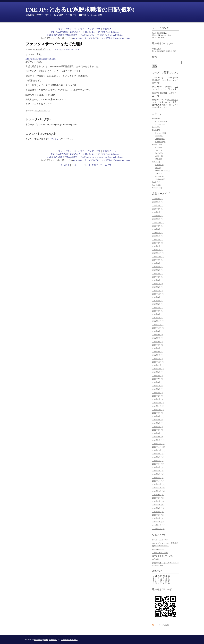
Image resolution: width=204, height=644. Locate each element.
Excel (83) (159, 153)
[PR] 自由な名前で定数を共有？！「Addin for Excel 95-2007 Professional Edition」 (86, 35)
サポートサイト (44, 15)
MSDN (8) (159, 156)
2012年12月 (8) (158, 403)
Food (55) (156, 127)
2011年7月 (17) (158, 461)
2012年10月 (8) (158, 409)
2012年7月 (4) (158, 420)
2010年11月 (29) (159, 488)
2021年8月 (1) (158, 229)
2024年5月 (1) (158, 205)
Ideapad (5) (159, 136)
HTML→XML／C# (160, 540)
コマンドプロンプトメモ (162, 556)
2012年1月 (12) (158, 440)
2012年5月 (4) (158, 426)
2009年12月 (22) (159, 525)
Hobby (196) (157, 144)
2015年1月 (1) (158, 318)
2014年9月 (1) (158, 331)
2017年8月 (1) (158, 263)
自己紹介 (30, 15)
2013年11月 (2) (158, 365)
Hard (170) (156, 130)
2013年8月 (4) (158, 375)
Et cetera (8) (159, 165)
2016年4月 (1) (158, 287)
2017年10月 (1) (158, 256)
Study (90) (156, 182)
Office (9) (158, 173)
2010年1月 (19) (158, 522)
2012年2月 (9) (158, 437)
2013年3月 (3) (158, 392)
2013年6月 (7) (158, 382)
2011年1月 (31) (158, 481)
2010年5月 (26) (158, 508)
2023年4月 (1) (158, 216)
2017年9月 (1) (158, 260)
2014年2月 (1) (158, 355)
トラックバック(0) (71, 49)
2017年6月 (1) (158, 267)
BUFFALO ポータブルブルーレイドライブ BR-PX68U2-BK (102, 38)
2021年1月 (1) (158, 233)
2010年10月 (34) (159, 491)
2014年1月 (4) (158, 358)
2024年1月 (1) (158, 212)
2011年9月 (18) (158, 454)
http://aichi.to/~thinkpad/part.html (41, 59)
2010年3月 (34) (158, 515)
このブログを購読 (162, 625)
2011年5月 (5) (158, 467)
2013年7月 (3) (158, 379)
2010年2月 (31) (158, 518)
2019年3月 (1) (158, 239)
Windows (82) (160, 179)
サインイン (53, 139)
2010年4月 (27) (158, 512)
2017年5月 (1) (158, 270)
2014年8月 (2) (158, 335)
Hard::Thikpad (45, 111)
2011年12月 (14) (159, 444)
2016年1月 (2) (158, 290)
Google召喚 (96, 15)
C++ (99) (158, 150)
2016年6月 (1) (158, 280)
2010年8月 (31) (158, 498)
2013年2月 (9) (158, 396)
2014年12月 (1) (158, 321)
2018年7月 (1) (158, 246)
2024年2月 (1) (158, 209)
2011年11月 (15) (159, 447)
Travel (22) (156, 185)
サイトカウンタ (160, 28)
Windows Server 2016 (69, 640)
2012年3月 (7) (158, 433)
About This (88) (161, 121)
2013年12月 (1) (158, 362)
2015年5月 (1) (158, 307)
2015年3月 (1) (158, 314)
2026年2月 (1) (158, 199)
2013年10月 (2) (158, 369)
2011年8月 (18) (158, 457)
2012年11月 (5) (158, 406)
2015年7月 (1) (158, 301)
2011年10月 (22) (159, 450)
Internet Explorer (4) (162, 170)
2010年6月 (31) (158, 505)
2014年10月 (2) (158, 328)
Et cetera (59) (160, 124)
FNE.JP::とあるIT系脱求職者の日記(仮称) (80, 10)
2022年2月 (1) (158, 226)
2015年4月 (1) (158, 311)
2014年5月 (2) (158, 345)
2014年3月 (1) (158, 352)
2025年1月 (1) (158, 202)
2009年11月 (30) (159, 529)
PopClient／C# (158, 549)
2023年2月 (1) (158, 219)
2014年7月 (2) (158, 338)
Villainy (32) (157, 188)
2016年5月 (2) (158, 284)
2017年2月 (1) (158, 277)
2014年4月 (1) (158, 348)
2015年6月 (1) (158, 304)
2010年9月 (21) (158, 495)
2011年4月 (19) (158, 471)
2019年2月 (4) (158, 243)
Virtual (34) (159, 176)
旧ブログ (59, 15)
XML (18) (159, 159)
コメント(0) (57, 49)
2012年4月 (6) (158, 430)
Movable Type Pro (41, 640)
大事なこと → (109, 29)
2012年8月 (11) (158, 416)
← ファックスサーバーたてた (70, 29)
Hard (36, 111)
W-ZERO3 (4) (160, 141)
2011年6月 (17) (158, 464)
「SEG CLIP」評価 (160, 553)
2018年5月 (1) (158, 250)
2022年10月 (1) (158, 222)
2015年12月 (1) (158, 294)
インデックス (94, 29)
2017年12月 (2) (158, 253)
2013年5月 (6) (158, 386)
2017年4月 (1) (158, 273)
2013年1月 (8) (158, 399)
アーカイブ (71, 15)
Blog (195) (156, 118)
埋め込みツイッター (163, 43)
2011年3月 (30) (158, 474)
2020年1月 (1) (158, 236)
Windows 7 (53, 640)
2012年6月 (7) (158, 423)
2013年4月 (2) (158, 389)
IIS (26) (158, 168)
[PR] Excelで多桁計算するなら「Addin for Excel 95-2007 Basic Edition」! (86, 32)
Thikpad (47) (160, 139)
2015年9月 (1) (158, 297)
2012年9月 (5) (158, 413)
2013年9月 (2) (158, 372)
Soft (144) (156, 162)
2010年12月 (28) (159, 484)
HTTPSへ (84, 15)
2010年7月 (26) (158, 501)
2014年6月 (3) (158, 341)
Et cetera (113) (160, 133)
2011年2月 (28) (158, 478)
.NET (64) (159, 147)
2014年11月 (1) (158, 324)
